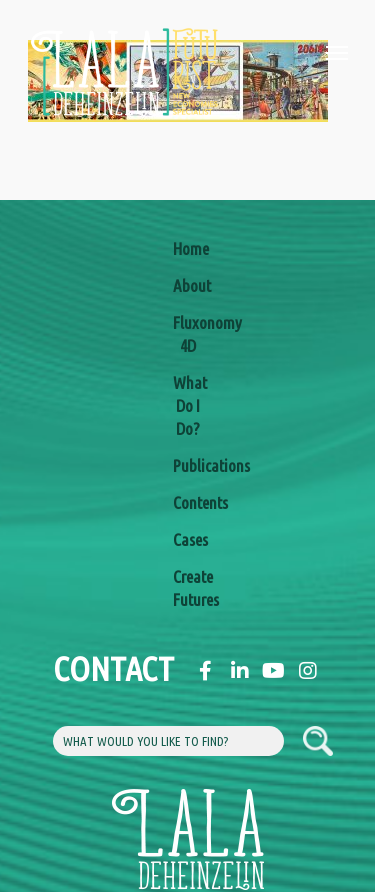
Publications (188, 465)
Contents (188, 502)
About (188, 285)
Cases (188, 539)
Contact (68, 668)
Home (188, 248)
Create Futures (188, 588)
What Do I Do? (188, 405)
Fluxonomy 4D (188, 334)
